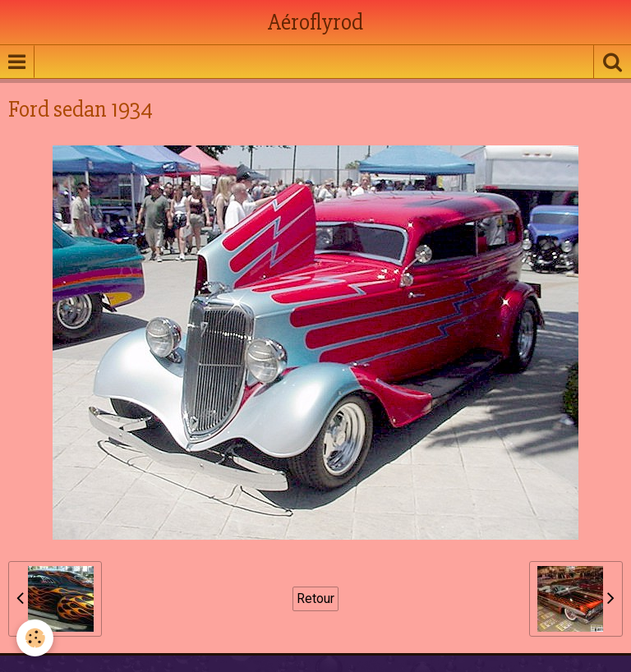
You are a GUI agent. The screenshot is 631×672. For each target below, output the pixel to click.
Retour (315, 598)
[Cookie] (35, 638)
